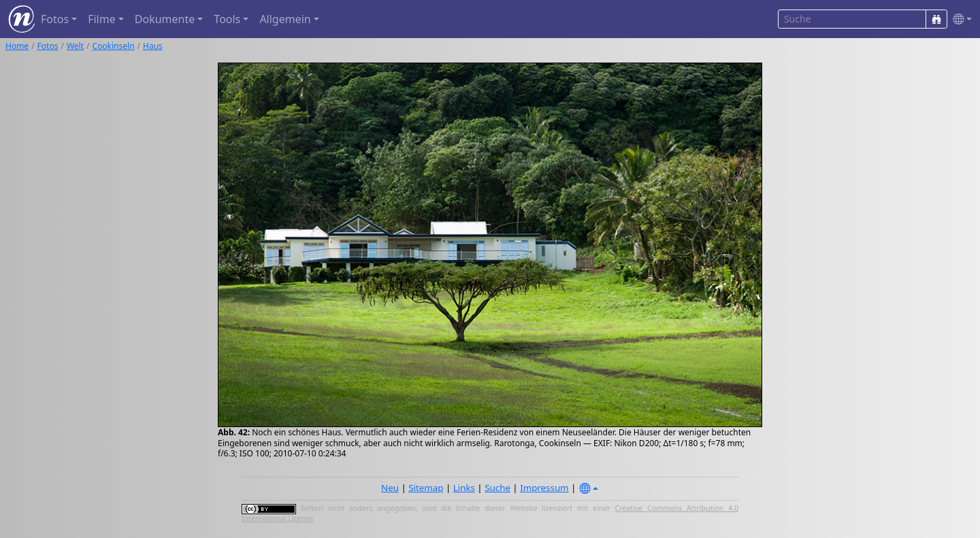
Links (464, 488)
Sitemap (426, 488)
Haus (153, 46)
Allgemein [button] (285, 19)
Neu (390, 488)
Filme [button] (102, 19)
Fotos (48, 46)
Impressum (544, 488)
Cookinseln (114, 46)
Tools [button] (227, 19)
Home (17, 46)
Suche (497, 488)
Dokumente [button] (165, 19)
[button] (960, 19)
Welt (75, 46)
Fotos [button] (55, 19)
